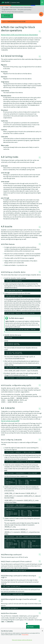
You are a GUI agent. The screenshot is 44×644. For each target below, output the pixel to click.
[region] (22, 636)
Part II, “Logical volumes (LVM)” (10, 421)
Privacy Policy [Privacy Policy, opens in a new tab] (25, 635)
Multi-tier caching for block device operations (13, 12)
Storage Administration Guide (9, 10)
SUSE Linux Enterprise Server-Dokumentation (21, 7)
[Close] (42, 631)
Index (7, 7)
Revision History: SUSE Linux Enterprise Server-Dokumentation (19, 35)
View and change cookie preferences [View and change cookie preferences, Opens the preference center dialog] (22, 640)
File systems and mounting (24, 10)
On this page (7, 16)
